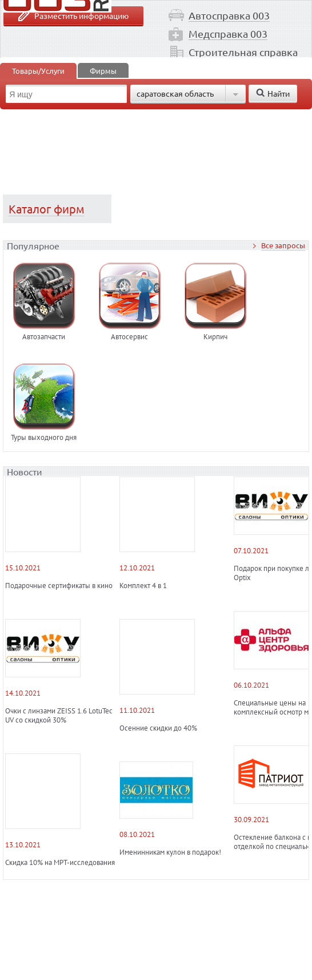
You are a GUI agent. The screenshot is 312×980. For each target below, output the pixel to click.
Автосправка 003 (229, 15)
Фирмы (103, 71)
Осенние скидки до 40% (158, 728)
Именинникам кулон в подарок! (170, 852)
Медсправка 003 (228, 33)
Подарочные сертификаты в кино (59, 586)
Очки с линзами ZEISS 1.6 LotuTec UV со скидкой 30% (59, 716)
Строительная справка (243, 52)
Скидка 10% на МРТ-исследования (60, 863)
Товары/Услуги (38, 71)
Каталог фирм (47, 209)
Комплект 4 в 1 (143, 586)
